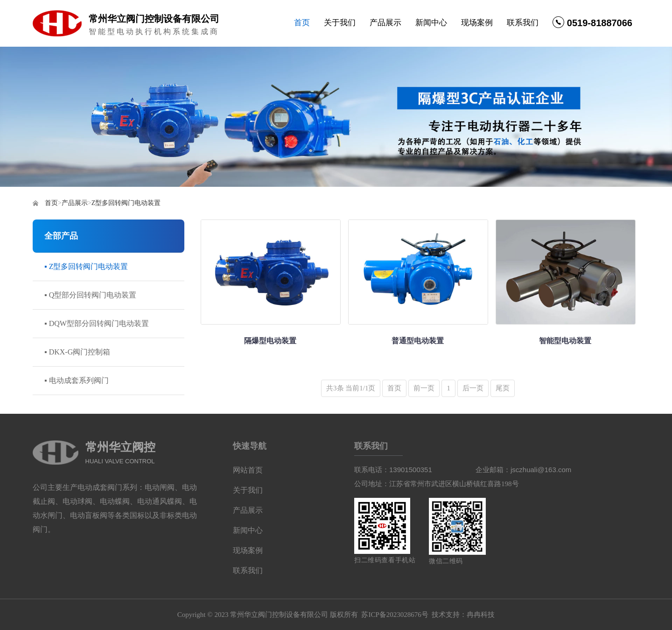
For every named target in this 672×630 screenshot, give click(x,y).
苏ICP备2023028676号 (395, 615)
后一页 (473, 388)
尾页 (503, 388)
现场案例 (477, 23)
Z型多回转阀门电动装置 (126, 203)
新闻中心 (431, 23)
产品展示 (385, 23)
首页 (302, 23)
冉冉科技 (481, 615)
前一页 (424, 388)
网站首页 (248, 470)
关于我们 (340, 23)
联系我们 (523, 23)
